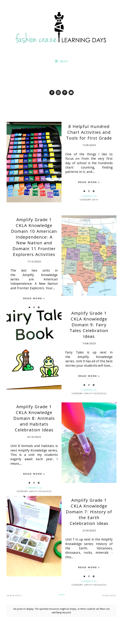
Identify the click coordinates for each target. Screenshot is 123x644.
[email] (71, 93)
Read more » (89, 182)
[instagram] (58, 93)
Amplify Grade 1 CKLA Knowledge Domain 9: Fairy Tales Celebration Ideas (89, 325)
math (95, 200)
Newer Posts (14, 596)
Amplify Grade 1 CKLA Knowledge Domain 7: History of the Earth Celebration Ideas (89, 512)
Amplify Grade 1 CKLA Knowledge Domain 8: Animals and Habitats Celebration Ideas (34, 418)
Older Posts (109, 596)
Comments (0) (89, 196)
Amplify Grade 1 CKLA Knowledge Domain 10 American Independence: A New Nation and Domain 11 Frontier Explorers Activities (34, 237)
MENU (62, 61)
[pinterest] (65, 93)
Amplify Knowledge (95, 393)
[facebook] (52, 93)
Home (62, 595)
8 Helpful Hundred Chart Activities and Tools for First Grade (89, 132)
